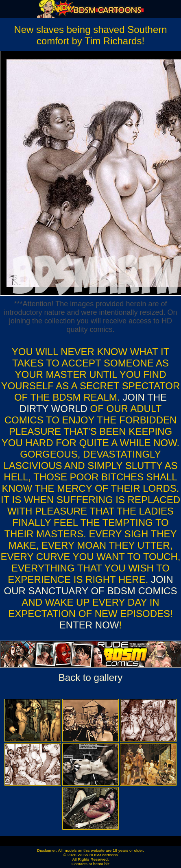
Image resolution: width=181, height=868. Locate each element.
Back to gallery (90, 677)
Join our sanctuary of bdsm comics (91, 585)
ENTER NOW (89, 625)
